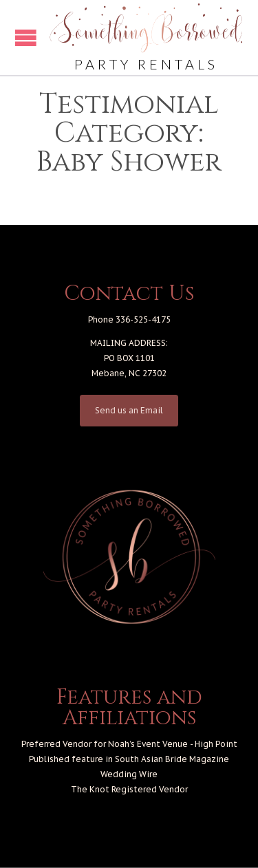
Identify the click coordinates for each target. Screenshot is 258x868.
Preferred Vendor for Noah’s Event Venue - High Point (129, 744)
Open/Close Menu (26, 37)
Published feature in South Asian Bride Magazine (129, 759)
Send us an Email (129, 410)
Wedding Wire (129, 774)
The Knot (90, 789)
